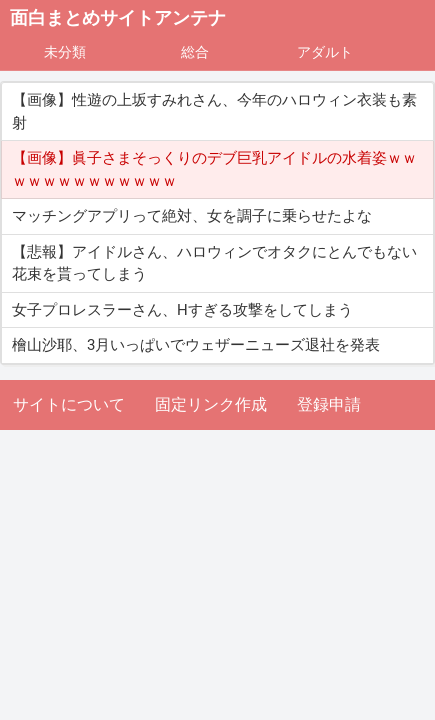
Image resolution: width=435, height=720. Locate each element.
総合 (195, 52)
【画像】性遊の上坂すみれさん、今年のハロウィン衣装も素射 (214, 111)
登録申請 (329, 404)
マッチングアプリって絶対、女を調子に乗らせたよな (192, 216)
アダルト (325, 52)
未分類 (65, 52)
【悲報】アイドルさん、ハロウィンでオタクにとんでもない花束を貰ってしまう (214, 263)
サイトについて (69, 404)
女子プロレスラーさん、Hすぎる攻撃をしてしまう (182, 310)
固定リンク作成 (211, 404)
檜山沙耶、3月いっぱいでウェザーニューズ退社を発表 (196, 345)
